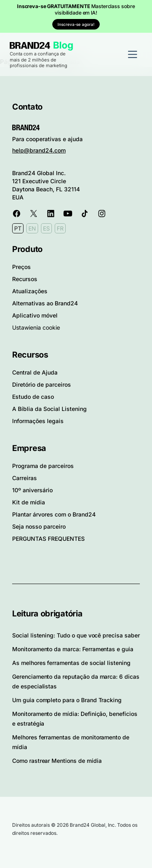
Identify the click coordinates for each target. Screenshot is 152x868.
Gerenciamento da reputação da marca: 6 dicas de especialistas (76, 681)
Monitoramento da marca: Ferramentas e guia (73, 649)
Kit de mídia (29, 502)
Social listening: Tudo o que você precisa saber (76, 635)
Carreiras (25, 478)
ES (46, 228)
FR (60, 228)
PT (18, 228)
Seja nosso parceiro (39, 526)
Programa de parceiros (43, 466)
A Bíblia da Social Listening (49, 409)
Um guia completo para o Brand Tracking (67, 700)
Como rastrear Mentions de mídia (57, 761)
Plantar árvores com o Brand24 (54, 514)
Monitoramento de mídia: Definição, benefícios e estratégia (75, 719)
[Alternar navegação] (133, 54)
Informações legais (38, 421)
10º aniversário (32, 490)
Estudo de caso (33, 397)
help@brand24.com (39, 150)
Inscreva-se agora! (76, 24)
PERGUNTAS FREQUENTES (48, 539)
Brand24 (30, 46)
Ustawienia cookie (36, 327)
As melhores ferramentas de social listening (71, 663)
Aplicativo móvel (35, 315)
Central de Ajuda (35, 372)
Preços (21, 267)
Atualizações (30, 291)
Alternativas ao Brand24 (45, 303)
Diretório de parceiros (42, 384)
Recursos (25, 279)
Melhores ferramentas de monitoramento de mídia (71, 742)
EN (32, 228)
